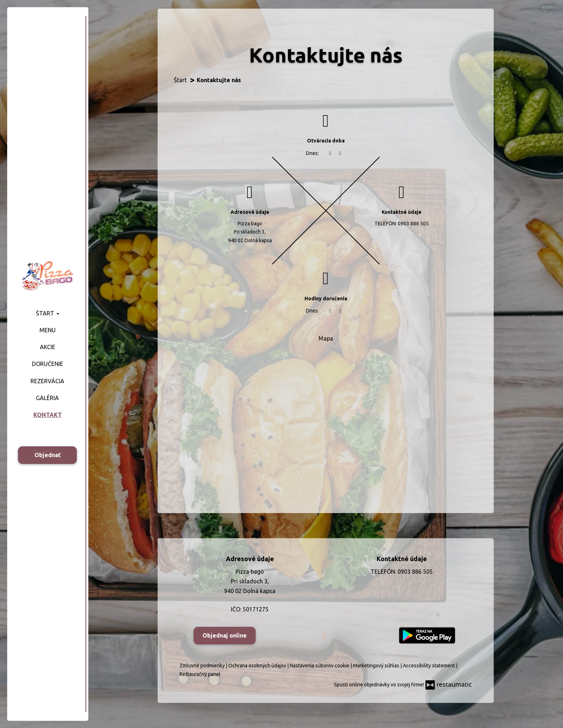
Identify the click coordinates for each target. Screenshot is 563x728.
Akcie (48, 347)
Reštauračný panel (200, 674)
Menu (48, 330)
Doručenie (48, 364)
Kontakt (48, 415)
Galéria (47, 398)
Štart (48, 313)
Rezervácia (47, 381)
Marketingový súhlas (377, 666)
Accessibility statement (429, 666)
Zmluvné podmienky (203, 666)
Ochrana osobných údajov (258, 666)
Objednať (48, 455)
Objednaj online (225, 635)
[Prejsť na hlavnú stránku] (47, 275)
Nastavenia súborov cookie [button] (320, 666)
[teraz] (330, 154)
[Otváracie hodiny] (340, 154)
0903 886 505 (413, 224)
